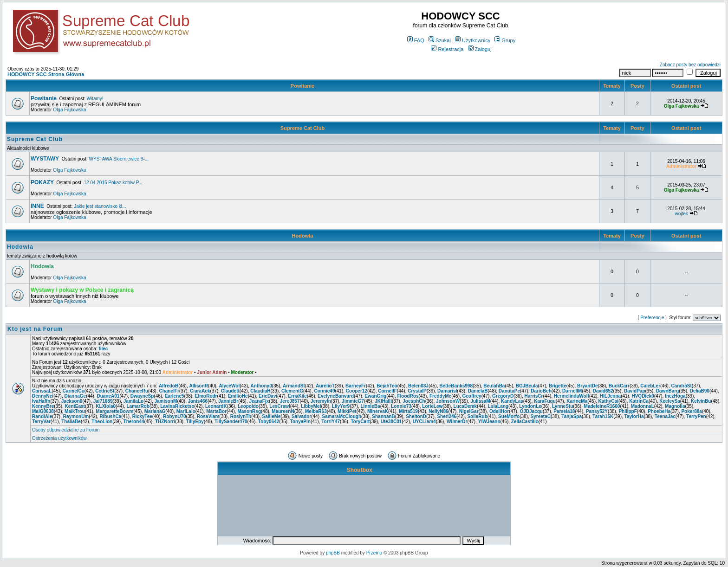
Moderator (243, 372)
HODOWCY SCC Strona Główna (46, 74)
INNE (37, 206)
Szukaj (440, 40)
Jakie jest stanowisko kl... (100, 206)
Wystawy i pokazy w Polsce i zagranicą (82, 290)
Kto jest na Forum (35, 329)
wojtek (681, 214)
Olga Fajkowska (69, 110)
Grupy (505, 40)
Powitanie (302, 86)
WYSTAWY (45, 159)
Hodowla (303, 236)
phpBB (333, 553)
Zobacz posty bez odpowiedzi (690, 65)
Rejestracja (447, 49)
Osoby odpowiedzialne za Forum (66, 430)
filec (103, 349)
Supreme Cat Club (302, 128)
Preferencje (652, 318)
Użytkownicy (473, 40)
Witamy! (95, 99)
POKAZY (42, 182)
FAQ (416, 40)
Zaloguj (480, 49)
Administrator (178, 372)
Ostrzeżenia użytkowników (59, 438)
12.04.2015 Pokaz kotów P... (113, 183)
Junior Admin (212, 372)
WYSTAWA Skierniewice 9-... (119, 159)
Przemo (374, 553)
